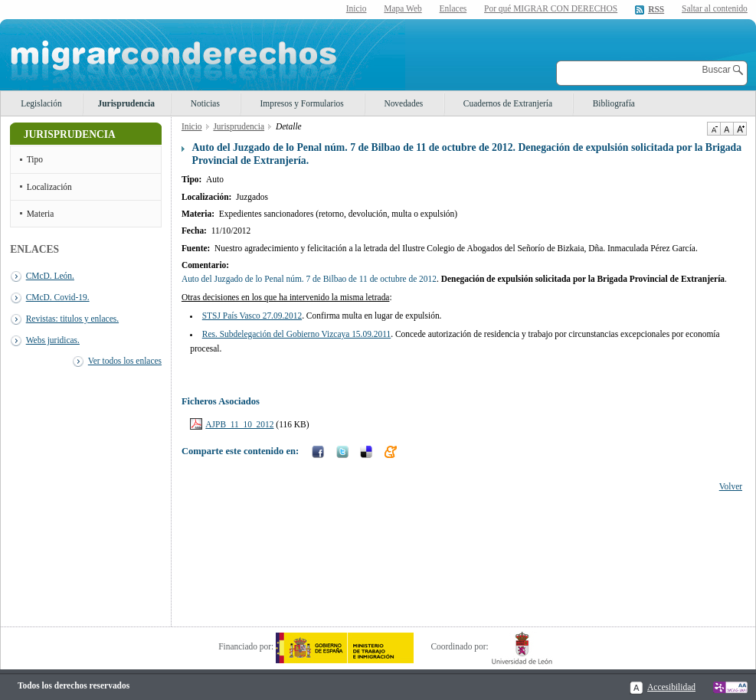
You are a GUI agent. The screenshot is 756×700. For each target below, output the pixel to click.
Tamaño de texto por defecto (727, 129)
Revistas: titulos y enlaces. (72, 319)
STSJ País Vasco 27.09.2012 (252, 316)
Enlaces (453, 8)
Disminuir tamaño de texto (713, 129)
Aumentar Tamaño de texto (740, 129)
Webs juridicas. (53, 340)
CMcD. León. (50, 276)
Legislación (41, 103)
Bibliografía (614, 103)
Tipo (35, 159)
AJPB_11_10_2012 (239, 424)
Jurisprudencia (126, 103)
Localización (49, 187)
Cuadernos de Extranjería (508, 103)
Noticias (205, 103)
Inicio (357, 8)
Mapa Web (403, 8)
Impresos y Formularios (301, 103)
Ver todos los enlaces (125, 361)
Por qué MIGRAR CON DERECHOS (551, 8)
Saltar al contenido (715, 9)
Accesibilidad (671, 687)
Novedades (403, 103)
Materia (41, 214)
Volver (731, 486)
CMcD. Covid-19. (58, 297)
